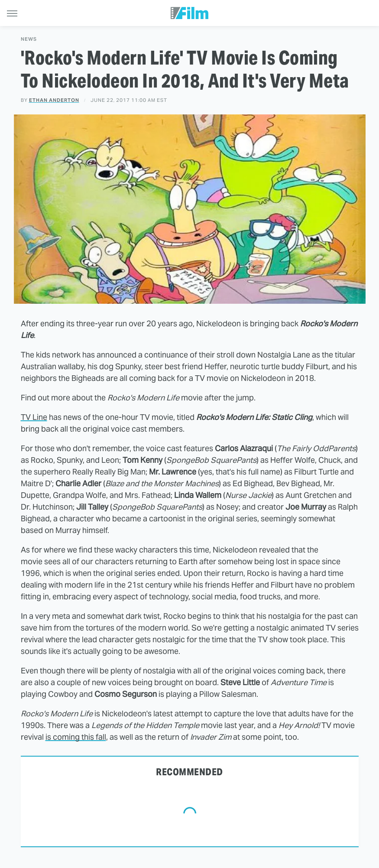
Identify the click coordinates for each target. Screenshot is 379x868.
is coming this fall (76, 737)
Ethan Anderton (54, 100)
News (29, 39)
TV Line (34, 417)
